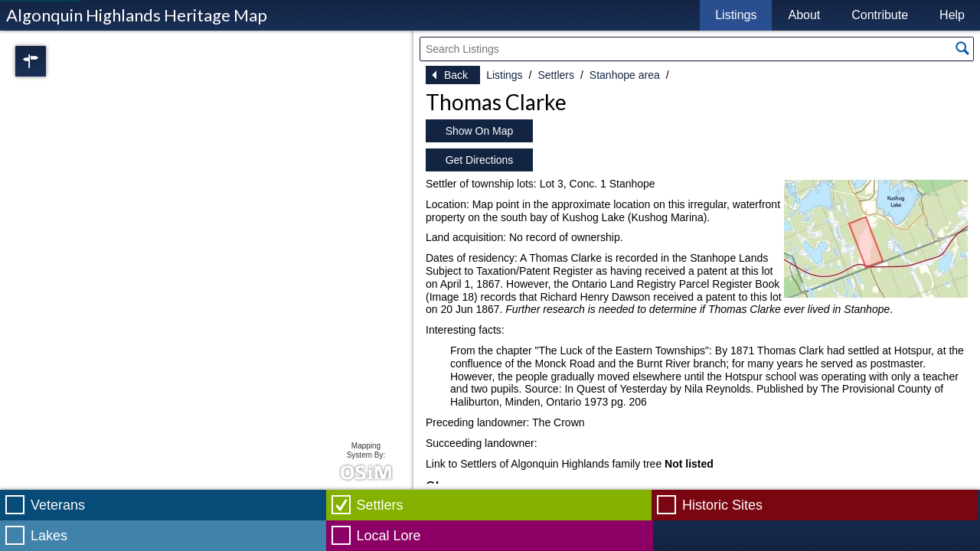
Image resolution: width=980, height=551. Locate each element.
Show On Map (480, 131)
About (804, 15)
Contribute (880, 15)
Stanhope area (625, 75)
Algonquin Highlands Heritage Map (137, 15)
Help (952, 15)
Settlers (555, 75)
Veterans (58, 505)
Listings (736, 15)
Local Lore (389, 536)
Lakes (49, 536)
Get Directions (480, 160)
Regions (52, 61)
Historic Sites (722, 505)
